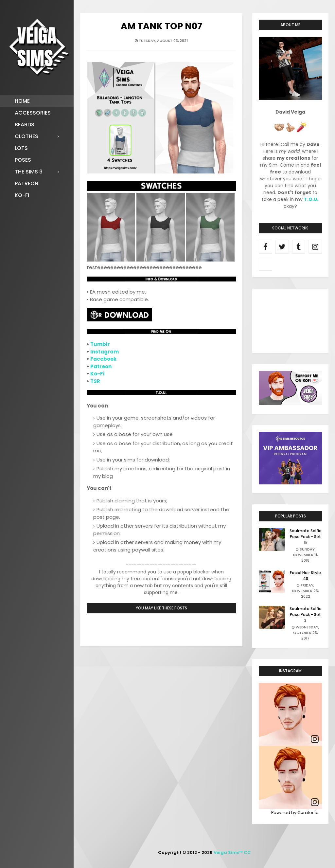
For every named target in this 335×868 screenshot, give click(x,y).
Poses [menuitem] (23, 160)
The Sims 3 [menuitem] (29, 172)
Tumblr (100, 344)
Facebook (103, 359)
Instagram (105, 352)
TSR (95, 381)
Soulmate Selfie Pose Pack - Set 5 (306, 537)
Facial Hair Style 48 (305, 576)
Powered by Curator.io (295, 813)
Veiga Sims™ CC (232, 852)
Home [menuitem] (22, 101)
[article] (290, 714)
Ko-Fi (97, 374)
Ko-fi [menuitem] (22, 195)
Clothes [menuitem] (26, 136)
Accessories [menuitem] (33, 113)
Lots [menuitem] (21, 148)
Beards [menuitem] (25, 125)
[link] (315, 739)
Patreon (101, 366)
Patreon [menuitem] (26, 183)
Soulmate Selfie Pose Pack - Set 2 (306, 615)
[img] (290, 714)
